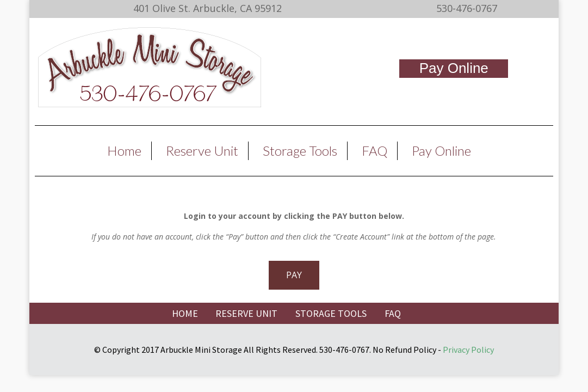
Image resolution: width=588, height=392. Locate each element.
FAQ (375, 151)
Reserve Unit (202, 151)
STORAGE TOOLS (331, 313)
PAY (294, 275)
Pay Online (454, 68)
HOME (185, 313)
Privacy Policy (468, 350)
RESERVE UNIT (246, 313)
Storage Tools (300, 151)
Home (124, 151)
